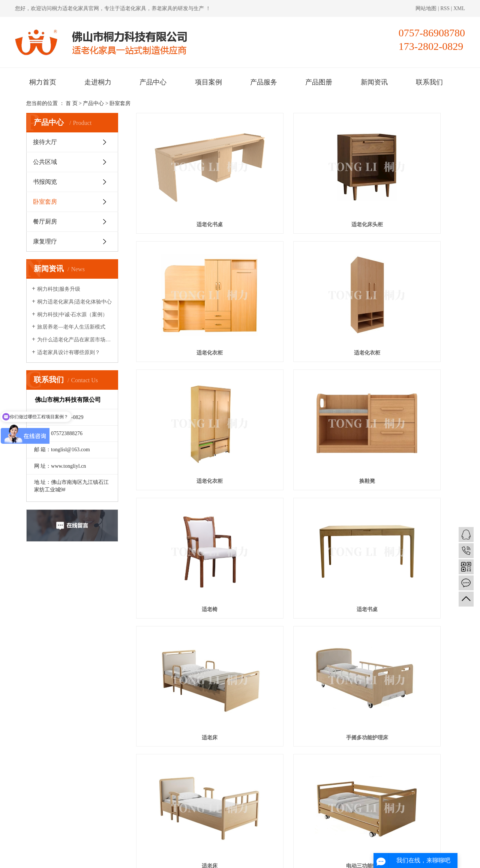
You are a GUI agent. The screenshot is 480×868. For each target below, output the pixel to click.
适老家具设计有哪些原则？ (69, 352)
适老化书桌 (186, 190)
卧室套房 (120, 103)
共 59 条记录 (218, 689)
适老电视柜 (186, 659)
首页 (249, 689)
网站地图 (427, 8)
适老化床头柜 (295, 190)
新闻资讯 (374, 82)
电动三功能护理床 (404, 472)
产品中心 (153, 82)
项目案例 (208, 82)
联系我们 (429, 82)
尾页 (350, 689)
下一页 (326, 689)
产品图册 (319, 82)
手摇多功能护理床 (186, 472)
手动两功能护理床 (295, 565)
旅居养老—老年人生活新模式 (71, 327)
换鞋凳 (404, 284)
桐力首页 (43, 82)
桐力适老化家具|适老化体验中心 (74, 302)
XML (459, 8)
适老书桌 (295, 378)
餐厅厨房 (45, 222)
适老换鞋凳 (404, 659)
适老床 (404, 378)
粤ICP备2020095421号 (160, 858)
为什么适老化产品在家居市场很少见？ (75, 340)
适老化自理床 (404, 565)
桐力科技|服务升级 (59, 289)
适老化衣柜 (404, 190)
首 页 (72, 103)
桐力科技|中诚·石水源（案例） (72, 315)
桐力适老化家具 (70, 8)
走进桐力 (98, 82)
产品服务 (264, 82)
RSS (445, 8)
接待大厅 (45, 142)
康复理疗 (45, 241)
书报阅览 (45, 182)
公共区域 (45, 162)
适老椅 (186, 378)
